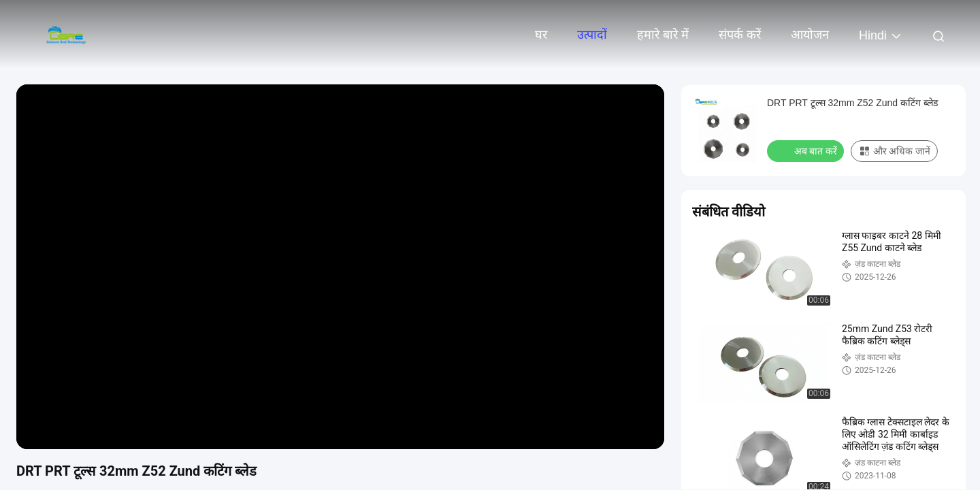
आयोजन (810, 35)
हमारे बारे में (663, 35)
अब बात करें (807, 150)
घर (541, 35)
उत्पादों (592, 35)
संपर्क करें (740, 35)
